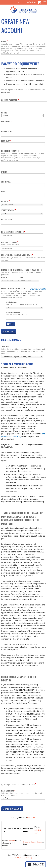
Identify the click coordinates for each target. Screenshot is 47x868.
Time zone (5, 347)
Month (4, 277)
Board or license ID (13, 312)
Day (21, 277)
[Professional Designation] (8, 236)
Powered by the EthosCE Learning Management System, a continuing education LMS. (36, 864)
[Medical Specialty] (8, 248)
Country (5, 201)
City (3, 192)
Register (32, 2)
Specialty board (11, 302)
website (12, 841)
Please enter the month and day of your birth (21, 270)
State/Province (8, 210)
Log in (22, 2)
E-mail (4, 41)
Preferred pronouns (10, 151)
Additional (6, 182)
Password (6, 92)
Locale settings (10, 340)
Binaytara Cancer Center (32, 842)
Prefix (4, 113)
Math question (8, 791)
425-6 (37, 830)
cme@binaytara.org (23, 858)
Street (4, 172)
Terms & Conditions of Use (19, 784)
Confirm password (9, 100)
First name (6, 122)
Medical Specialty (9, 242)
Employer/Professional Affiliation (16, 255)
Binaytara (31, 818)
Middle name (6, 131)
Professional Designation (12, 232)
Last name (6, 141)
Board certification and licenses (14, 289)
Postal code (7, 219)
